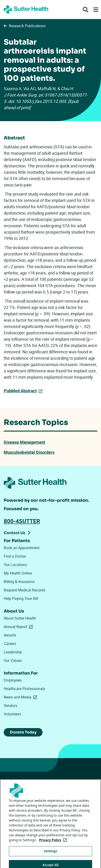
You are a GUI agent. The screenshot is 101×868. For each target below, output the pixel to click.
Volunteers (13, 714)
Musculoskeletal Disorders (29, 452)
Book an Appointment (22, 548)
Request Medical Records (25, 590)
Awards (10, 635)
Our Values (13, 660)
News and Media (21, 697)
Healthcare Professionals (24, 689)
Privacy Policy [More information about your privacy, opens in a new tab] (54, 844)
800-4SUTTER (22, 521)
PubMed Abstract (20, 390)
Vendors (11, 706)
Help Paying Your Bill (21, 598)
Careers (10, 644)
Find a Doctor (15, 556)
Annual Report (19, 627)
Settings (51, 855)
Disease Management (24, 442)
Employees (13, 680)
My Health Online (18, 573)
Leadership (13, 652)
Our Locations (15, 565)
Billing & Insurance (19, 582)
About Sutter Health (20, 618)
